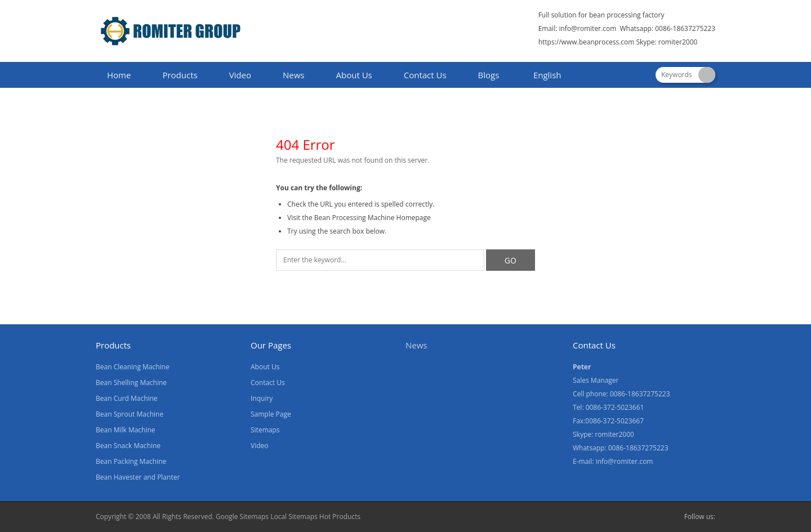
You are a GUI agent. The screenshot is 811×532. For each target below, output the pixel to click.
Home (119, 75)
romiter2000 (678, 42)
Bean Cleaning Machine (133, 367)
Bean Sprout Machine (130, 414)
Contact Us (425, 75)
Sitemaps (265, 430)
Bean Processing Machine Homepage (373, 218)
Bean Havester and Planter (138, 477)
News (294, 75)
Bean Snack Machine (128, 446)
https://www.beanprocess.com (587, 42)
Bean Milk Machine (126, 430)
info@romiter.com (587, 28)
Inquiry (262, 398)
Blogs (489, 75)
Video (240, 75)
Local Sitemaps (295, 517)
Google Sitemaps (242, 517)
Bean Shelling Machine (131, 383)
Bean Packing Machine (131, 461)
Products (180, 75)
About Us (354, 75)
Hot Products (340, 517)
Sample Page (271, 414)
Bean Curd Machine (127, 398)
